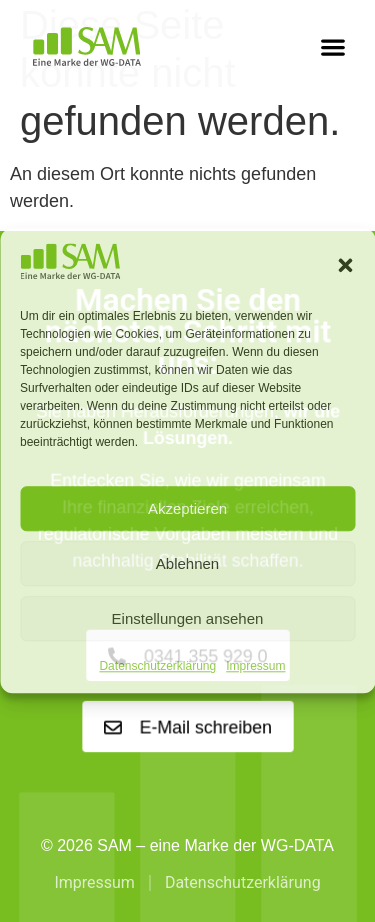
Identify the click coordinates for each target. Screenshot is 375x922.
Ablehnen (187, 563)
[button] (345, 265)
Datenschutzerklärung (157, 667)
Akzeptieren (187, 508)
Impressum (255, 667)
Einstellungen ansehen (188, 618)
